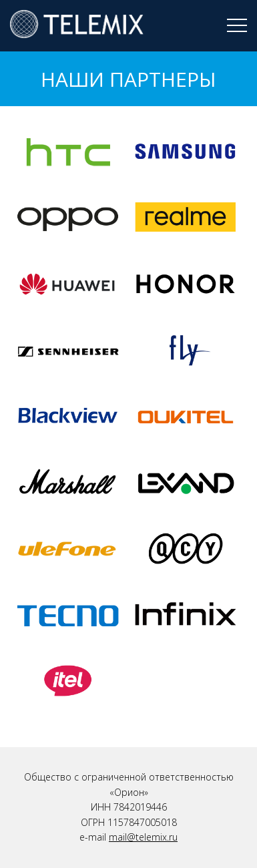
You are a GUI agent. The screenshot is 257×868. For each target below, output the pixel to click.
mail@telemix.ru (143, 837)
